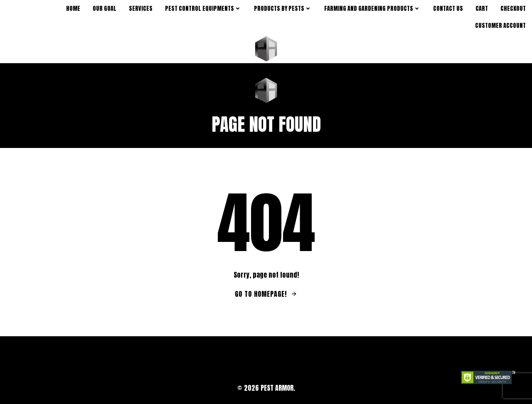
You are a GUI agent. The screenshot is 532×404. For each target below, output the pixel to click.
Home (73, 9)
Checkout (513, 9)
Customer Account (500, 26)
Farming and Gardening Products (372, 9)
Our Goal (105, 9)
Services (141, 9)
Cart (482, 9)
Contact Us (448, 9)
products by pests (283, 9)
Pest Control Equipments (203, 9)
